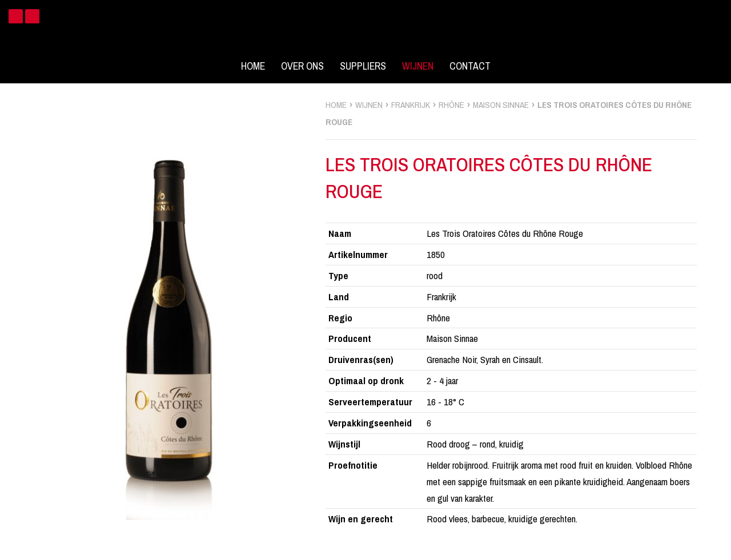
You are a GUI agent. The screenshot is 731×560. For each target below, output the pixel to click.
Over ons (302, 66)
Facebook (16, 16)
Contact (470, 66)
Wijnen (418, 66)
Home (253, 66)
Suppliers (363, 66)
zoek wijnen (720, 284)
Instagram (32, 16)
